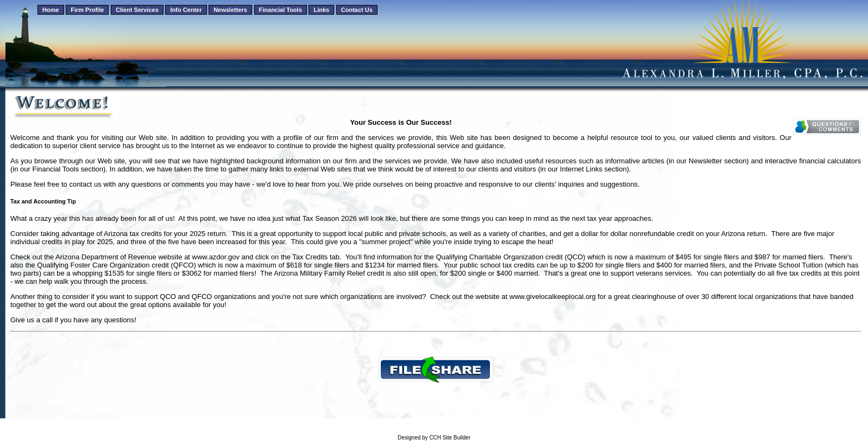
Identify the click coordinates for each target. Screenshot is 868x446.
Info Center (186, 10)
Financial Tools (281, 10)
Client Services (137, 10)
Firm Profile (87, 10)
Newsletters (230, 10)
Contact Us (357, 10)
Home (51, 10)
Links (321, 10)
